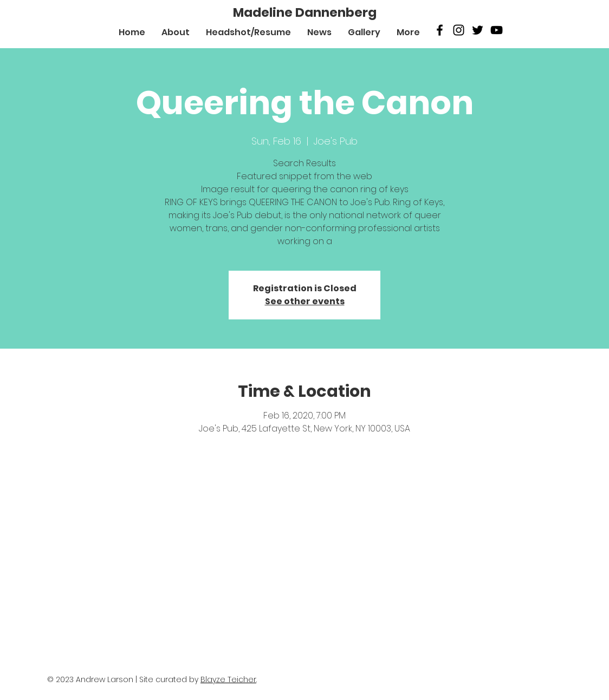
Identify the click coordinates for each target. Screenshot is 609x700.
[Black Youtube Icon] (497, 30)
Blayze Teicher (228, 679)
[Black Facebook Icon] (440, 30)
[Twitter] (478, 30)
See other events (305, 301)
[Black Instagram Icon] (459, 30)
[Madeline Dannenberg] (305, 12)
